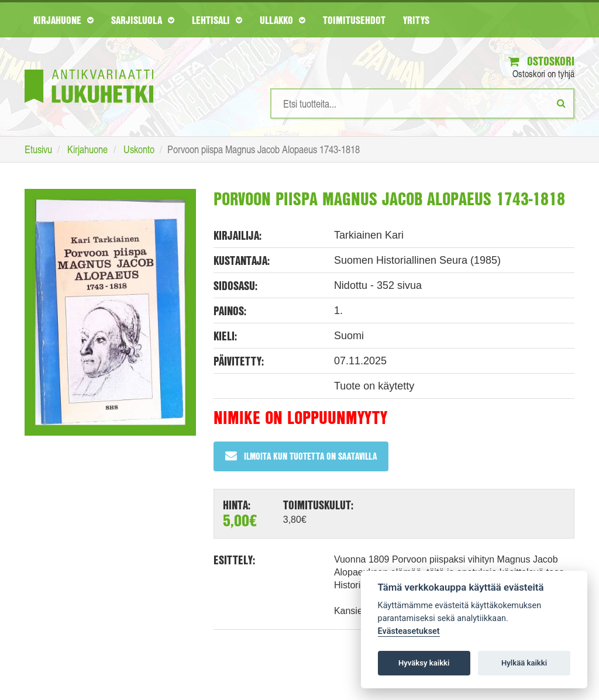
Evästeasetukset (409, 631)
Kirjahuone (63, 20)
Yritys (416, 20)
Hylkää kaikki (524, 663)
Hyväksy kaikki (424, 663)
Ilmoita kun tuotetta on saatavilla (301, 456)
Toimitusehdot (354, 20)
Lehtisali (217, 20)
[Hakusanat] (422, 104)
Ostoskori (541, 61)
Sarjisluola (143, 20)
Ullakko (283, 20)
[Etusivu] (89, 69)
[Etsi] (561, 103)
